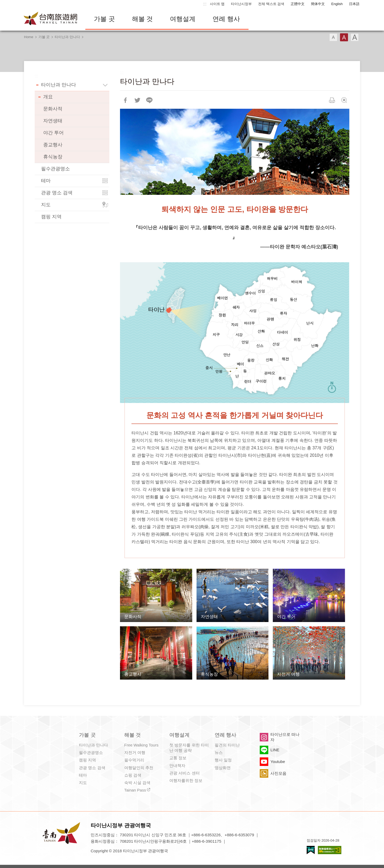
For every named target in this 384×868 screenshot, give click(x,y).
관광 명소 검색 (57, 193)
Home (29, 37)
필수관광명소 (55, 169)
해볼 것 (143, 19)
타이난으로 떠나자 (285, 737)
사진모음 (278, 773)
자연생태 (53, 121)
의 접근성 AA (330, 850)
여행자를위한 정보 (186, 780)
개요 (48, 97)
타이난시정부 (241, 4)
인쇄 (332, 100)
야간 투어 (53, 133)
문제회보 (344, 100)
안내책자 (177, 766)
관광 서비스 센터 (184, 773)
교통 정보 (178, 758)
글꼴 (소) (333, 37)
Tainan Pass (135, 790)
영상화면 (223, 768)
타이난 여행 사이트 (51, 19)
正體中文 (298, 4)
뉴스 (219, 752)
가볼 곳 (104, 19)
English (337, 4)
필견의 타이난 (227, 745)
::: (205, 4)
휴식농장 (53, 157)
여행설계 (183, 19)
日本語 (354, 4)
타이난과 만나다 (67, 37)
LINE (275, 750)
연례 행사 (226, 19)
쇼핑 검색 (133, 775)
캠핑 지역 (51, 217)
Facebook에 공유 (125, 100)
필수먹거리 (134, 760)
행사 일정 (223, 760)
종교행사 (53, 145)
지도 (46, 205)
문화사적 (53, 109)
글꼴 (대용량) (355, 37)
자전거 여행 (135, 752)
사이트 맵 (217, 4)
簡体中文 (318, 4)
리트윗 (137, 100)
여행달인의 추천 (139, 768)
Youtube (278, 762)
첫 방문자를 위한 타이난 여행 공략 (189, 748)
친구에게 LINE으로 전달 (149, 100)
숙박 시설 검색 (137, 783)
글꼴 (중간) (344, 37)
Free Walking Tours (141, 745)
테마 (46, 181)
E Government (311, 850)
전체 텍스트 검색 (271, 4)
